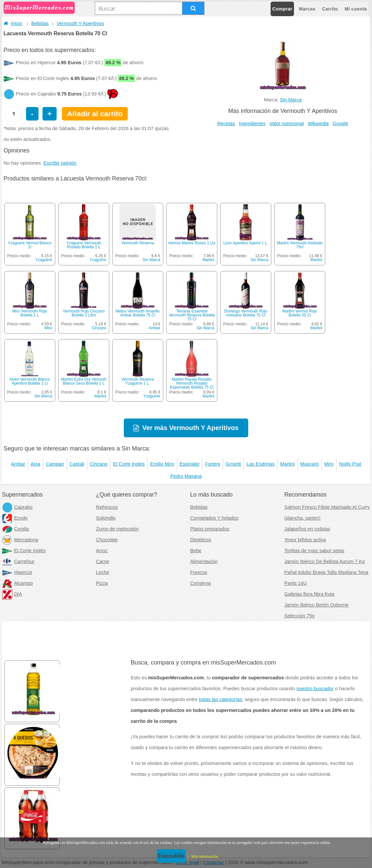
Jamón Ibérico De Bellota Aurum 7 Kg (324, 561)
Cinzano (99, 328)
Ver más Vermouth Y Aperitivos (190, 428)
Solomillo (106, 518)
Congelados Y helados (214, 518)
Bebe (196, 551)
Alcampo (17, 583)
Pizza (102, 583)
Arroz (102, 551)
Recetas (226, 123)
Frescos (199, 572)
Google (340, 123)
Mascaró (309, 464)
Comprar (282, 9)
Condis (16, 529)
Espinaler (189, 464)
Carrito (330, 9)
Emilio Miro (162, 464)
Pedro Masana (186, 476)
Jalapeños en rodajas (307, 529)
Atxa (35, 464)
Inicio (13, 23)
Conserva (201, 583)
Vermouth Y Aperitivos (80, 23)
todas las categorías (220, 699)
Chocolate (107, 540)
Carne (103, 561)
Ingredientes (252, 123)
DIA (12, 594)
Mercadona (20, 540)
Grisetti (233, 464)
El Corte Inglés (24, 551)
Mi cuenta (356, 9)
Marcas (307, 9)
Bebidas (40, 23)
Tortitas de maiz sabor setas (314, 551)
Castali (77, 464)
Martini (208, 260)
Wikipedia (318, 123)
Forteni (213, 464)
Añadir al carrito (95, 114)
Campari (55, 464)
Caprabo (17, 507)
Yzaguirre (44, 260)
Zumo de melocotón (118, 529)
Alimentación (204, 561)
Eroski (15, 518)
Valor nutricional (287, 123)
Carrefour (18, 561)
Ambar (154, 328)
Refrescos (107, 507)
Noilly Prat (350, 464)
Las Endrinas (261, 464)
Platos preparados (210, 529)
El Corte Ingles (129, 464)
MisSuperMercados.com (39, 8)
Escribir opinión (60, 163)
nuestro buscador (315, 689)
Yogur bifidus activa (305, 540)
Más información (205, 856)
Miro (48, 328)
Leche (103, 572)
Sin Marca (291, 100)
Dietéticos (201, 540)
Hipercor (17, 572)
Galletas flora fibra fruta (309, 594)
